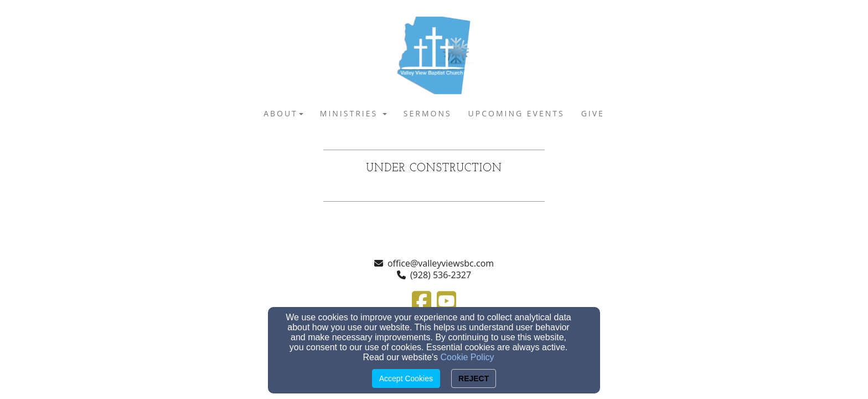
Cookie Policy (467, 357)
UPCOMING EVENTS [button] (516, 113)
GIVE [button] (593, 113)
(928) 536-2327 (441, 275)
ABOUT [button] (283, 113)
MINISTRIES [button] (353, 113)
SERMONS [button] (428, 113)
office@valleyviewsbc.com (441, 263)
